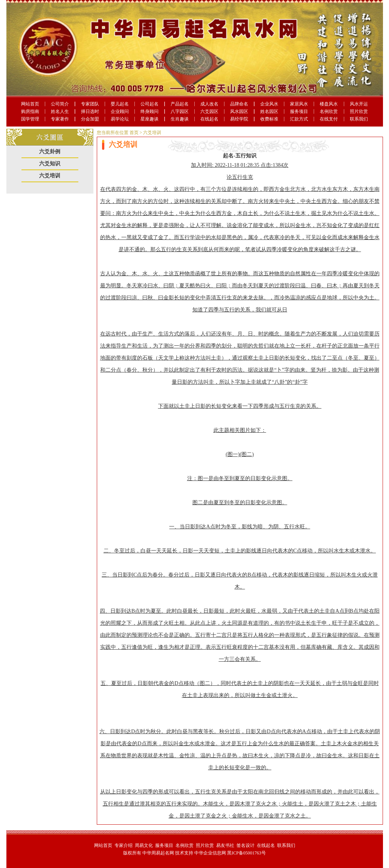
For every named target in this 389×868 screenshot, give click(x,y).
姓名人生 (60, 111)
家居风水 (299, 104)
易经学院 (239, 119)
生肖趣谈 (180, 119)
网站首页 (30, 104)
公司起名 (149, 104)
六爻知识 (50, 164)
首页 (134, 133)
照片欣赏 (359, 111)
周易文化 (144, 845)
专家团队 (90, 104)
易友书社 (225, 845)
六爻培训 (50, 176)
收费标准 (269, 119)
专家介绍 (124, 845)
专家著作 (60, 119)
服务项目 (299, 111)
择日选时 (90, 111)
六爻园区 (209, 111)
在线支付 (329, 119)
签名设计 (246, 845)
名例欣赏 (329, 111)
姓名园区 (269, 111)
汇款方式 (299, 119)
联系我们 (359, 119)
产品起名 (180, 104)
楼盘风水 (329, 104)
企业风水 (269, 104)
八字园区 (180, 111)
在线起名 (209, 119)
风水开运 (359, 104)
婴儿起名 (120, 104)
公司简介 (60, 104)
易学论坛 (120, 119)
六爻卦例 (50, 152)
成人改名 (209, 104)
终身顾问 (149, 111)
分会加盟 (90, 119)
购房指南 (30, 111)
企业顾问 (120, 111)
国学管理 (30, 119)
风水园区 (239, 111)
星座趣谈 (149, 119)
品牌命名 (239, 104)
